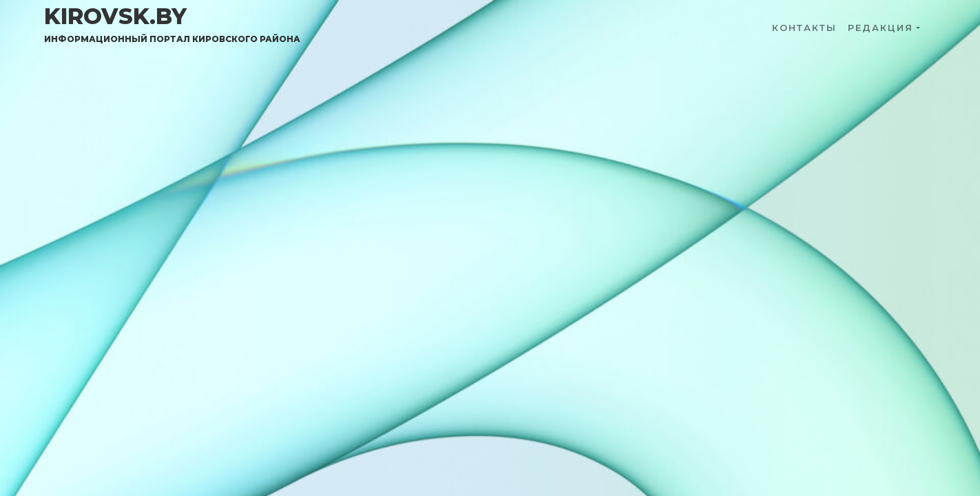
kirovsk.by (172, 24)
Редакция (880, 28)
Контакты (804, 28)
